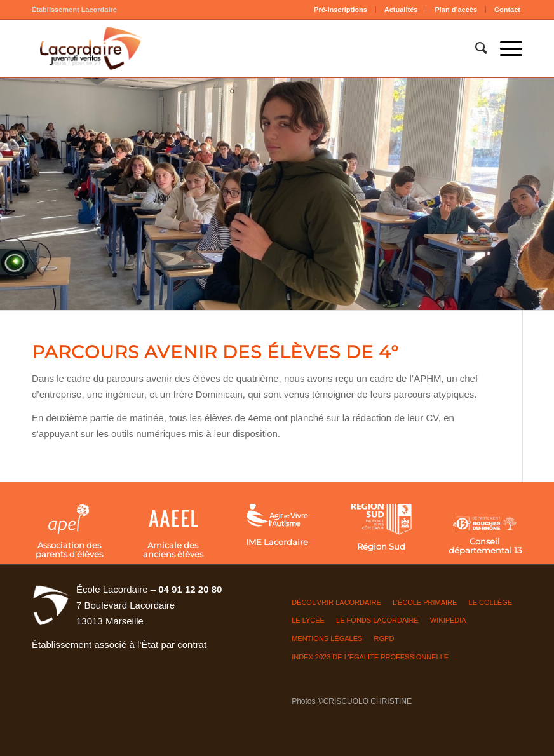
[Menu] (505, 48)
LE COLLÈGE (490, 602)
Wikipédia (448, 620)
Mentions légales (327, 638)
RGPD (384, 638)
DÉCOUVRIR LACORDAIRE (336, 602)
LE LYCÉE (308, 620)
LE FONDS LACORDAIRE (377, 620)
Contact (507, 10)
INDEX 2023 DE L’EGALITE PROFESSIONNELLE (370, 657)
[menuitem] (341, 10)
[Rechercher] (475, 48)
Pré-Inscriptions (341, 10)
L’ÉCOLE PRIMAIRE (425, 602)
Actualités (401, 10)
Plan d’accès (456, 10)
